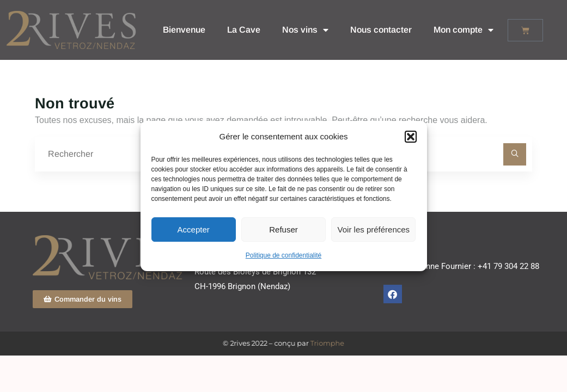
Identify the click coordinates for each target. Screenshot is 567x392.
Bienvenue (184, 30)
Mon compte (464, 30)
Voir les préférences (374, 229)
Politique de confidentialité (283, 255)
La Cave (244, 30)
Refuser (283, 229)
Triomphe (326, 343)
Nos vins (305, 30)
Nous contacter (381, 30)
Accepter (194, 229)
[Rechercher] (515, 155)
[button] (411, 137)
